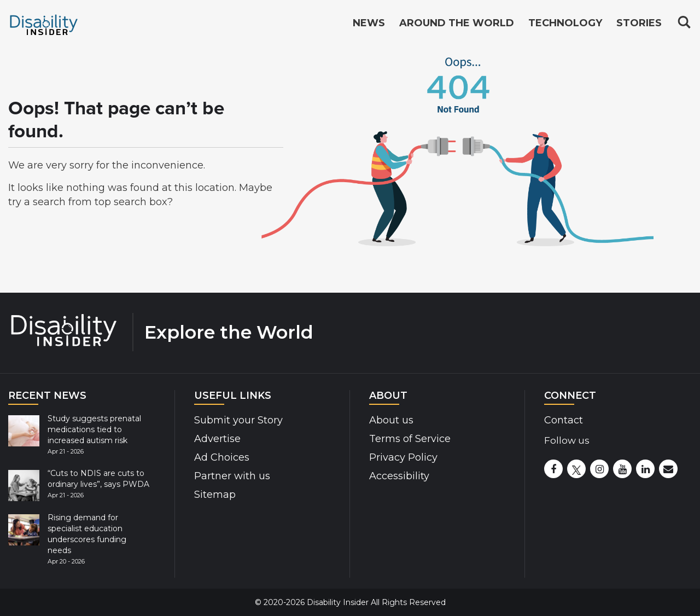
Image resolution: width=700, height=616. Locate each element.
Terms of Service (410, 439)
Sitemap (215, 495)
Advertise (217, 439)
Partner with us (232, 476)
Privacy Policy (403, 457)
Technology (565, 23)
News (369, 23)
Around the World (457, 23)
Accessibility (399, 476)
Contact (564, 420)
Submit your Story (238, 420)
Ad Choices (222, 457)
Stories (639, 23)
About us (391, 420)
